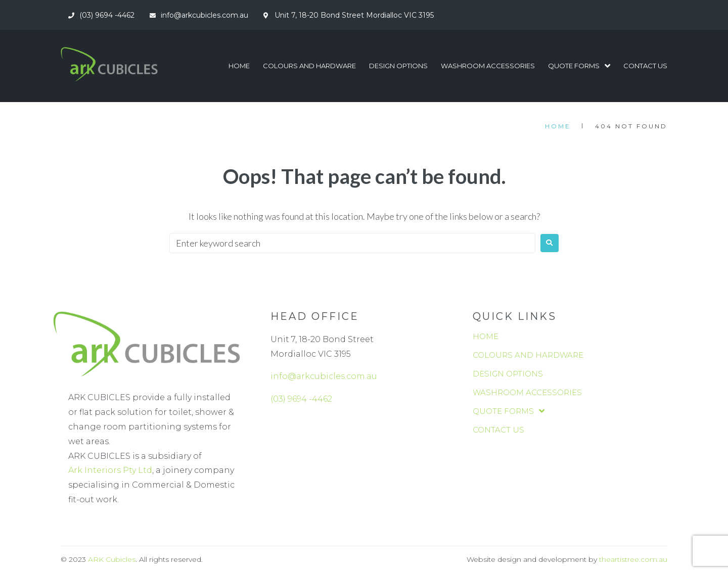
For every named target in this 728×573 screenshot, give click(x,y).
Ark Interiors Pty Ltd (110, 470)
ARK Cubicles (112, 559)
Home (558, 126)
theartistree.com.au (633, 559)
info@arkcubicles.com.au (324, 376)
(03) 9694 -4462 (301, 399)
